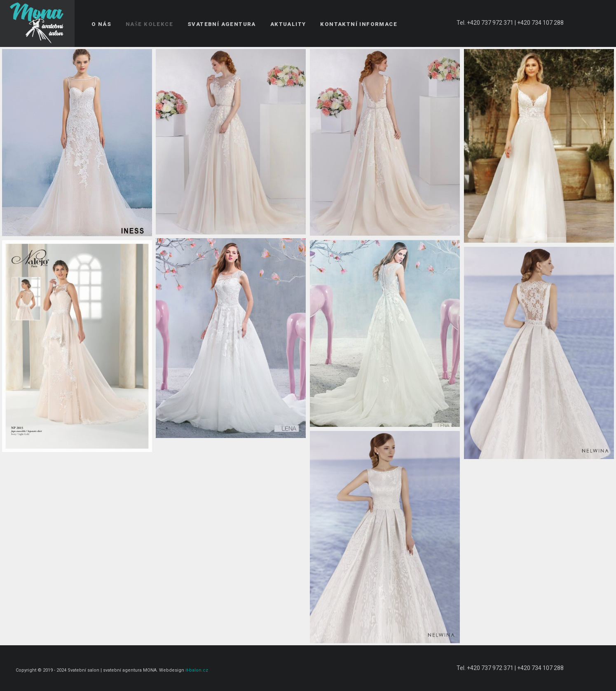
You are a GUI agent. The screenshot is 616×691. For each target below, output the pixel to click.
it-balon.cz (197, 670)
